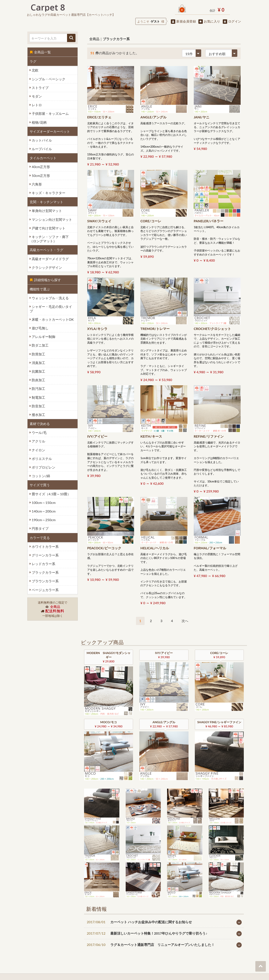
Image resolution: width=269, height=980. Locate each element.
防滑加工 (38, 354)
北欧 (35, 70)
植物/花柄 (39, 122)
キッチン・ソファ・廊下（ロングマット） (49, 239)
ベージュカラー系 (45, 590)
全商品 (94, 39)
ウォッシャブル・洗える (50, 298)
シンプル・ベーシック (48, 79)
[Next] (185, 621)
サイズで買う (40, 485)
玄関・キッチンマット (46, 202)
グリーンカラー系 (45, 555)
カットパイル (41, 140)
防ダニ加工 (40, 345)
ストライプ (40, 88)
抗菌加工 (38, 371)
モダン (36, 96)
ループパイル (41, 149)
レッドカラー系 (43, 564)
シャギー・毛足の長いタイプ (51, 309)
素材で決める (40, 424)
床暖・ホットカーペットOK (52, 319)
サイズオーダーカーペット (50, 131)
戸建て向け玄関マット (48, 228)
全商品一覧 (40, 52)
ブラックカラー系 (45, 572)
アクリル (38, 441)
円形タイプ (40, 528)
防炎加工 (38, 380)
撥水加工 (38, 415)
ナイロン (38, 450)
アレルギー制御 (43, 337)
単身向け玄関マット (46, 211)
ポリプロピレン (43, 467)
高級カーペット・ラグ (46, 250)
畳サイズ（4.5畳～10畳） (51, 494)
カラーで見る (40, 538)
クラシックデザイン (46, 267)
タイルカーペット (43, 158)
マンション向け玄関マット (51, 219)
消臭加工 (38, 363)
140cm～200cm (43, 511)
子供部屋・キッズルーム (50, 113)
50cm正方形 (40, 175)
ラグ (33, 61)
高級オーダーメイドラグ (50, 259)
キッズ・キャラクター (48, 193)
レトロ (36, 105)
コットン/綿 (40, 476)
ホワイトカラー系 (45, 546)
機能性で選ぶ (40, 289)
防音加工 (38, 406)
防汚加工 (38, 389)
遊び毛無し (40, 328)
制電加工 (38, 397)
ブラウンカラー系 (45, 581)
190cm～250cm (43, 520)
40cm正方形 (40, 167)
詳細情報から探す (45, 280)
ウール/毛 (39, 432)
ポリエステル (41, 459)
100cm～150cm (43, 503)
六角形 (36, 184)
